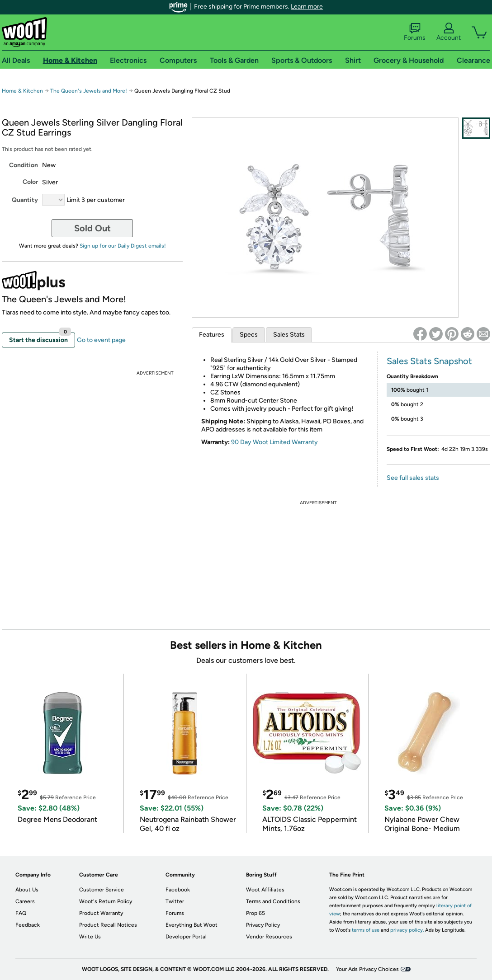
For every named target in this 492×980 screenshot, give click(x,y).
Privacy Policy (263, 925)
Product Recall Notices (108, 925)
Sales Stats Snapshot (429, 361)
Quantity (25, 200)
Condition (24, 165)
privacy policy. (407, 930)
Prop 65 (255, 913)
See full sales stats (413, 478)
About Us (27, 890)
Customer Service (102, 890)
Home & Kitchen (22, 91)
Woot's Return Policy (106, 901)
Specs (249, 335)
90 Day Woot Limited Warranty (274, 442)
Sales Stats (289, 335)
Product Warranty (101, 913)
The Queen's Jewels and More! (89, 91)
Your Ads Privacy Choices (367, 969)
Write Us (90, 937)
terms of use (366, 930)
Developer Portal (186, 937)
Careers (25, 901)
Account (449, 32)
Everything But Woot (192, 925)
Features (212, 335)
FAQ (21, 913)
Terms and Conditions (273, 901)
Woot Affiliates (265, 890)
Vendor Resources (269, 937)
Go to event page (101, 340)
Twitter (175, 901)
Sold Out (92, 228)
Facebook (178, 890)
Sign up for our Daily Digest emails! (123, 246)
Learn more (307, 7)
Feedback (28, 925)
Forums (415, 32)
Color (30, 182)
